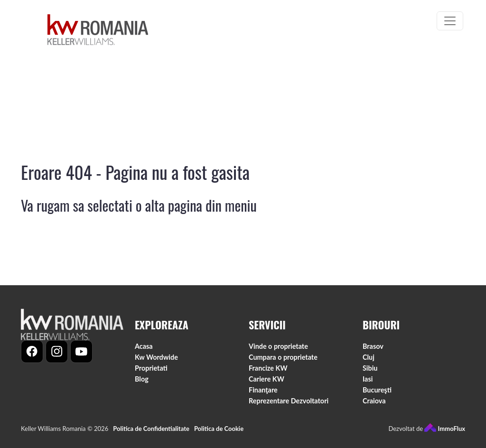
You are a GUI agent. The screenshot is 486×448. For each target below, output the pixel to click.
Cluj (369, 362)
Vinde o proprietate (278, 351)
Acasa (144, 351)
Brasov (373, 351)
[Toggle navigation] (450, 21)
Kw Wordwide (156, 362)
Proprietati (151, 373)
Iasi (368, 384)
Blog (142, 384)
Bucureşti (377, 395)
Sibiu (370, 373)
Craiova (374, 406)
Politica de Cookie (219, 434)
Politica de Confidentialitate (151, 434)
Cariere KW (266, 384)
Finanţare (263, 395)
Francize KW (268, 373)
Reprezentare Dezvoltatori (289, 406)
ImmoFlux (445, 434)
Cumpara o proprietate (283, 362)
